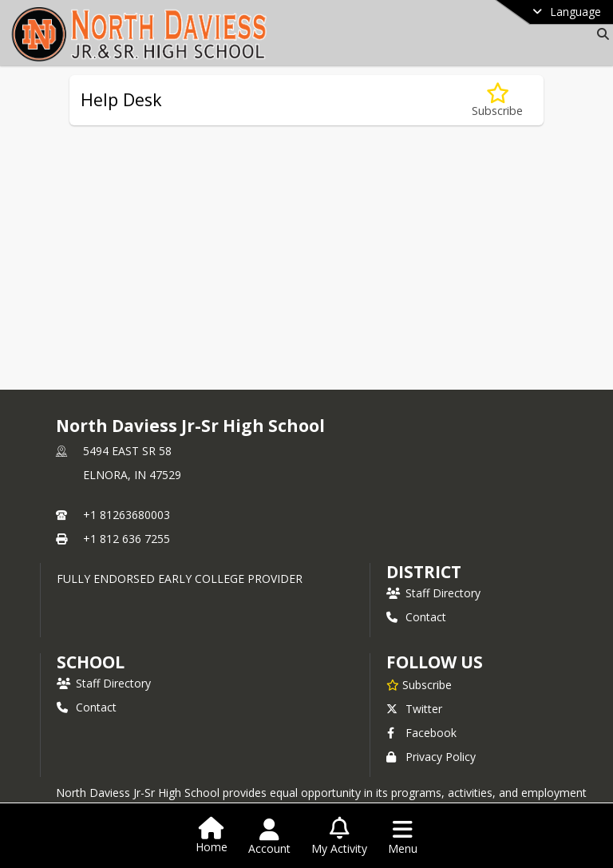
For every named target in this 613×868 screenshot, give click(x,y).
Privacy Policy (431, 757)
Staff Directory (433, 593)
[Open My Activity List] (339, 837)
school (91, 662)
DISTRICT (424, 572)
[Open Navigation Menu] (403, 837)
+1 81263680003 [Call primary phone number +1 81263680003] (127, 515)
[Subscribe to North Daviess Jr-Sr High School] (419, 684)
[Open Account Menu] (269, 837)
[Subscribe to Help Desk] (497, 100)
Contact (416, 617)
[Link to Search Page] (600, 34)
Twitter (414, 709)
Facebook (421, 733)
